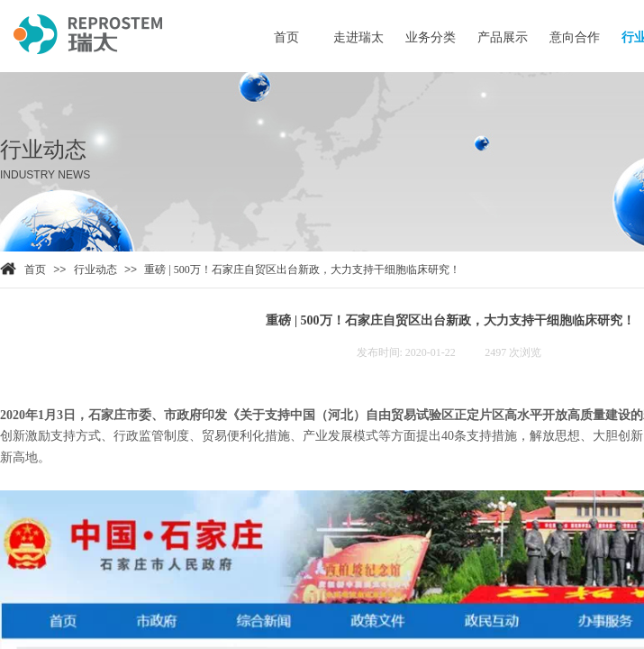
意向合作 (575, 37)
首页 (35, 270)
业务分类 (431, 37)
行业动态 (95, 270)
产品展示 (503, 37)
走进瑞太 (358, 37)
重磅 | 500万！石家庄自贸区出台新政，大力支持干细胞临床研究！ (302, 270)
